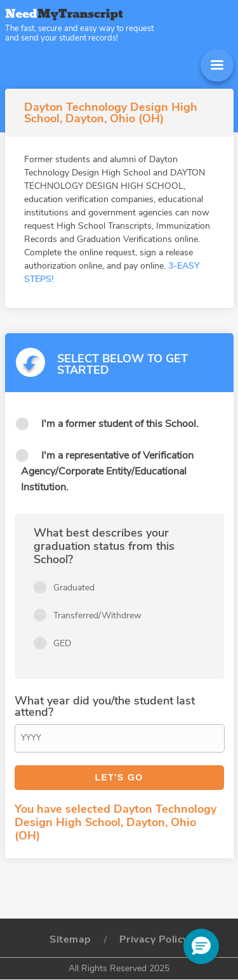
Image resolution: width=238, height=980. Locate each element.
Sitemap (70, 939)
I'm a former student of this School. (120, 424)
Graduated (74, 588)
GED (62, 643)
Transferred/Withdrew (97, 615)
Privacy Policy (154, 939)
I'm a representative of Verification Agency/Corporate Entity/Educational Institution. (107, 471)
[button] (201, 946)
